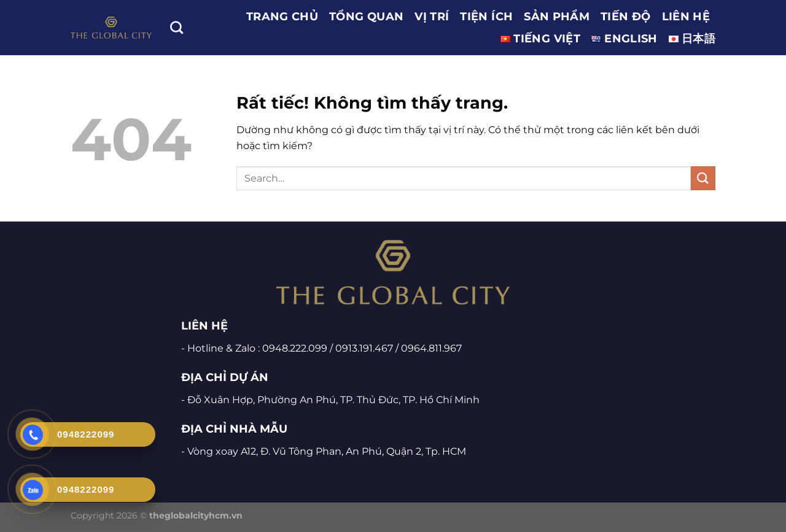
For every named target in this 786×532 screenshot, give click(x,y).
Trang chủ (282, 16)
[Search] (177, 27)
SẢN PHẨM (557, 16)
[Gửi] (703, 178)
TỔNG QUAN (366, 16)
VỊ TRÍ (432, 16)
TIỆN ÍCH (486, 16)
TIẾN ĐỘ (625, 16)
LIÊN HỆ (686, 16)
